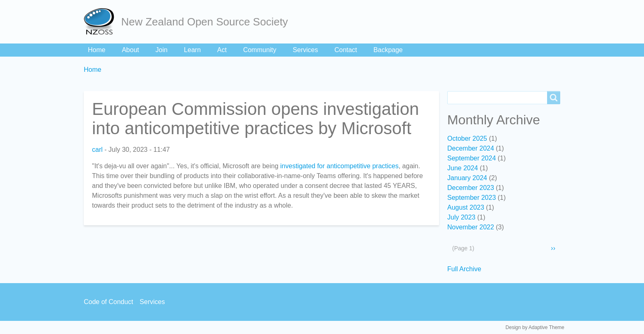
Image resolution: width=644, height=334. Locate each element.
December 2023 (471, 188)
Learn (192, 50)
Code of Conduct (108, 302)
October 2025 (467, 138)
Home (97, 50)
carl (97, 150)
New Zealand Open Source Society (205, 22)
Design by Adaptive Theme (535, 327)
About (131, 50)
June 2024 (463, 168)
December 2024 (471, 148)
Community (260, 50)
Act (222, 50)
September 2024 (471, 158)
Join (162, 50)
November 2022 (471, 227)
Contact (346, 50)
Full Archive (464, 269)
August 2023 (466, 207)
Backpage (388, 50)
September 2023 (471, 198)
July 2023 (461, 217)
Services (305, 50)
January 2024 (467, 178)
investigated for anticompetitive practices (339, 166)
